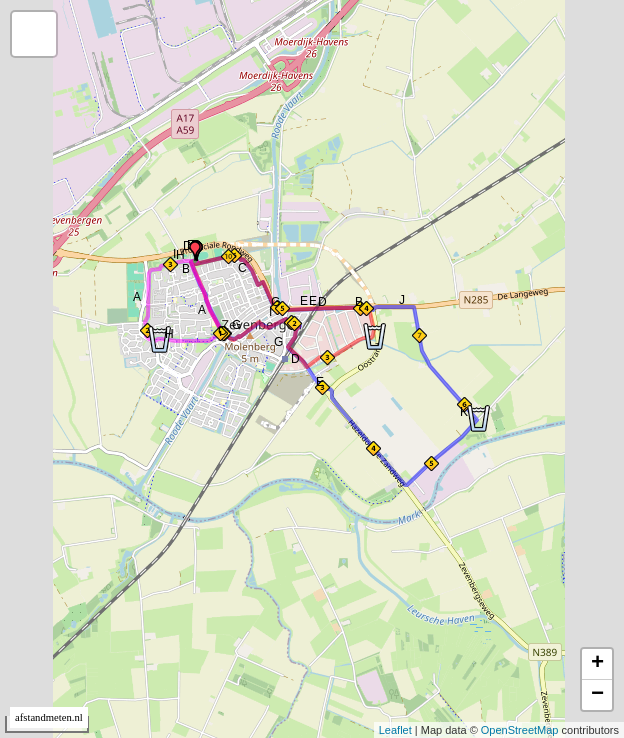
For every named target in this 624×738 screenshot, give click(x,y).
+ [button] (597, 664)
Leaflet (395, 730)
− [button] (597, 695)
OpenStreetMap (520, 730)
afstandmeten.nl (49, 717)
